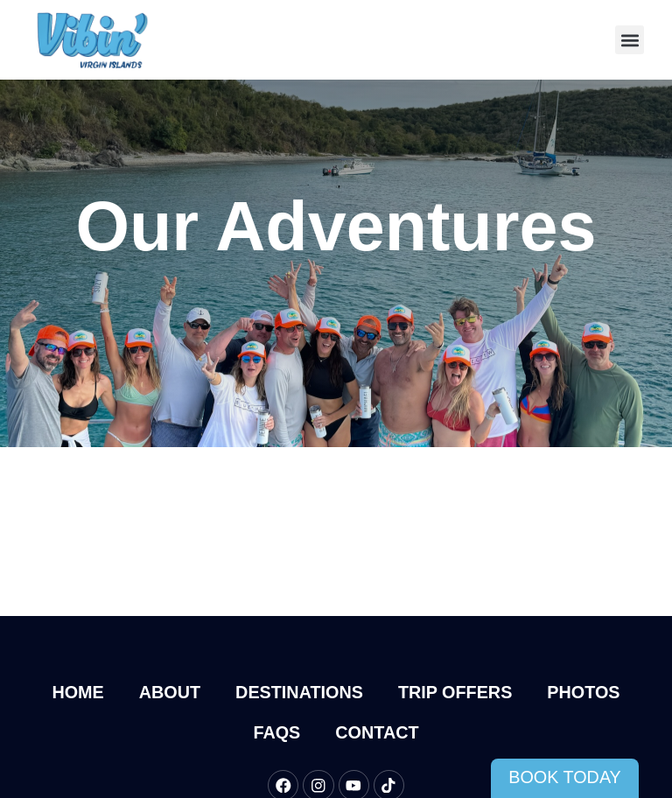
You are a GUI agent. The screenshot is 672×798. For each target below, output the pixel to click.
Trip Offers (455, 692)
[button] (630, 40)
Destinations (299, 692)
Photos (583, 692)
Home (77, 692)
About (170, 692)
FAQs (276, 732)
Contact (377, 732)
